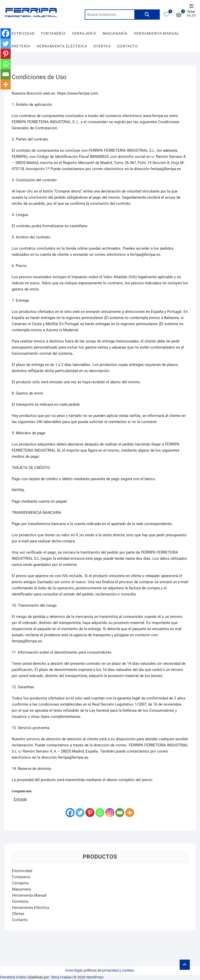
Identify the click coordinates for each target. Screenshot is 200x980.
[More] (130, 813)
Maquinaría (115, 33)
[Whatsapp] (100, 813)
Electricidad (21, 33)
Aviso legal (74, 970)
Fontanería (53, 33)
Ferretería (19, 46)
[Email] (120, 813)
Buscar (147, 15)
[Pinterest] (90, 813)
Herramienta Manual (157, 33)
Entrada (20, 799)
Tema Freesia (61, 977)
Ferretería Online (13, 977)
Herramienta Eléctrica (62, 46)
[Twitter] (80, 813)
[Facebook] (70, 813)
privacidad (110, 970)
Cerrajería (84, 33)
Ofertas (102, 46)
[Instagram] (110, 813)
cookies (128, 970)
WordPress (95, 977)
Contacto (127, 46)
